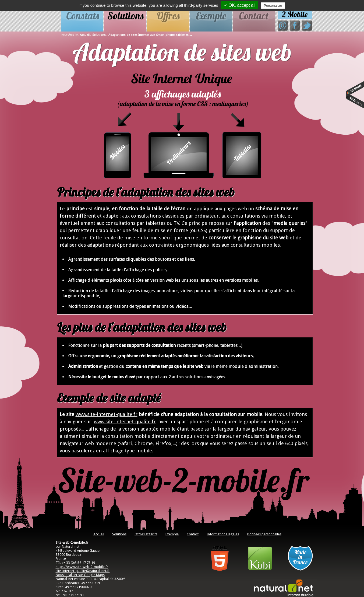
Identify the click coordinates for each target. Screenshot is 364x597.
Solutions (126, 16)
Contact (254, 16)
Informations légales (223, 534)
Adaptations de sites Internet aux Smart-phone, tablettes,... (150, 35)
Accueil (85, 35)
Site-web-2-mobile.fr (183, 480)
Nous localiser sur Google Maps (80, 575)
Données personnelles (264, 534)
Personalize (273, 6)
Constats (83, 16)
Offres (168, 16)
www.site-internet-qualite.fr (107, 414)
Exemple (211, 16)
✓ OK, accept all (240, 5)
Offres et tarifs (146, 534)
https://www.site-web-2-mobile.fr (82, 567)
